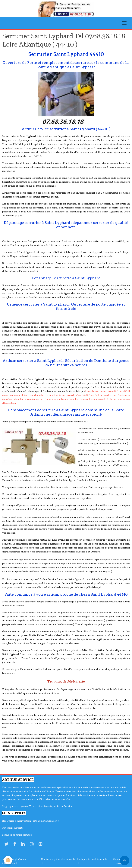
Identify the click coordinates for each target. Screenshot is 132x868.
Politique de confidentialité (92, 859)
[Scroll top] (124, 860)
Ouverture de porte (13, 828)
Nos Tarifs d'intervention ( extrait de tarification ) (30, 821)
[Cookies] (8, 860)
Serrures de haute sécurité (17, 835)
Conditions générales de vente (58, 859)
